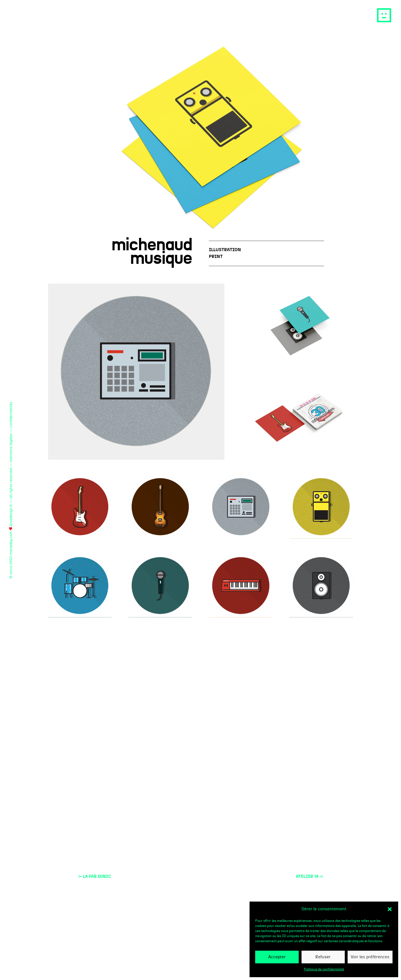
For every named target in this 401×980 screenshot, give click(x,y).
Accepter (277, 957)
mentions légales (11, 448)
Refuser (323, 957)
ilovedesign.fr (11, 517)
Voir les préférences (370, 957)
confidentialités (11, 415)
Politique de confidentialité (324, 969)
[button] (390, 909)
